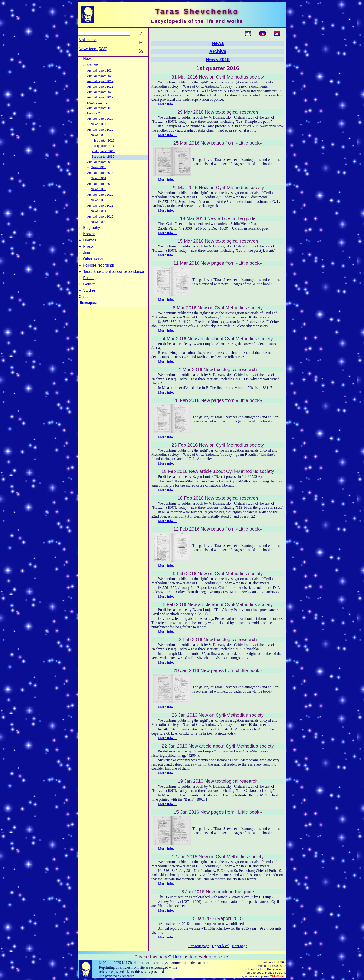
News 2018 (95, 115)
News (88, 59)
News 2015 (99, 170)
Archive (92, 66)
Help (177, 957)
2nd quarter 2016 (104, 153)
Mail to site (88, 40)
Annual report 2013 (100, 187)
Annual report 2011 (100, 210)
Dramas (90, 247)
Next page (239, 946)
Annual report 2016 (100, 131)
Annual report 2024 (100, 72)
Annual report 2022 (100, 83)
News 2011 (99, 216)
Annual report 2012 (100, 198)
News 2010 (99, 227)
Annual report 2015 (100, 164)
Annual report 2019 (100, 99)
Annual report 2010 (100, 221)
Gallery (89, 296)
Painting (90, 289)
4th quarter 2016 (103, 143)
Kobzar (89, 240)
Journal (89, 261)
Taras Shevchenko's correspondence (114, 282)
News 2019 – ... (98, 104)
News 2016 (99, 137)
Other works (93, 268)
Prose (88, 254)
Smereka (128, 976)
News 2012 (99, 204)
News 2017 (99, 126)
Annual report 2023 (100, 77)
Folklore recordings (99, 275)
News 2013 (99, 193)
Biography (91, 233)
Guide (84, 309)
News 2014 (99, 181)
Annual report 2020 (100, 93)
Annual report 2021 (100, 88)
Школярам (88, 315)
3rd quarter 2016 (103, 148)
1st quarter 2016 (103, 159)
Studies (89, 303)
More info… (167, 104)
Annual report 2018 (100, 109)
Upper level (221, 946)
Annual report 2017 (100, 120)
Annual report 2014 (100, 176)
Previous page (199, 946)
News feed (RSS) (93, 49)
